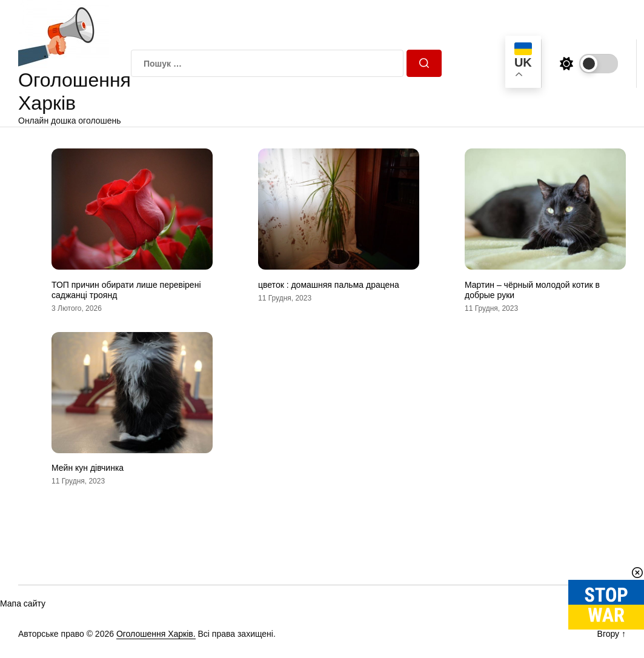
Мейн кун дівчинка (88, 468)
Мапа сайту (23, 603)
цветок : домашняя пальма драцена (329, 285)
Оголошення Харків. (156, 634)
